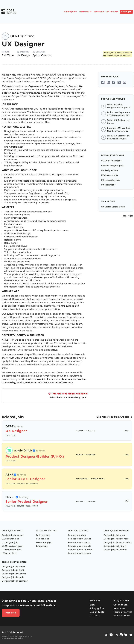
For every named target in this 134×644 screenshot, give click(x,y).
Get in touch (112, 12)
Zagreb (80, 431)
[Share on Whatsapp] (119, 82)
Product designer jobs (112, 166)
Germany (91, 455)
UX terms (95, 615)
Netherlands (97, 479)
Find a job (71, 12)
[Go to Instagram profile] (121, 635)
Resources (86, 12)
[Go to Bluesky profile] (126, 635)
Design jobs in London (115, 535)
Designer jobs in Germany (15, 581)
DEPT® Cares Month (33, 283)
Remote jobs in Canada (80, 550)
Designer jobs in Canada (14, 574)
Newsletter (120, 608)
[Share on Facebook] (103, 82)
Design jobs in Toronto (115, 550)
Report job (128, 216)
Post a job (126, 12)
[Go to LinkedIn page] (116, 635)
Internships (42, 546)
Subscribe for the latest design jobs (68, 397)
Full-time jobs (43, 535)
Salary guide (97, 608)
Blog (92, 605)
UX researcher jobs (111, 180)
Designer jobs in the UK (14, 570)
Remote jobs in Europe (80, 539)
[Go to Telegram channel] (131, 635)
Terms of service (123, 612)
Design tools (97, 612)
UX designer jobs (110, 170)
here (70, 382)
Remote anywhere (77, 535)
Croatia (46, 55)
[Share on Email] (125, 82)
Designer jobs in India (13, 577)
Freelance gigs (43, 542)
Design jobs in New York (116, 539)
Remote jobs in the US (79, 542)
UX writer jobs (108, 185)
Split (36, 55)
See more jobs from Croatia (113, 417)
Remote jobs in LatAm (79, 553)
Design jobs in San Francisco (118, 542)
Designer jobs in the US (13, 566)
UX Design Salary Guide (113, 207)
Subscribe (99, 12)
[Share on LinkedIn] (108, 82)
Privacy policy (122, 615)
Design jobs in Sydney (115, 546)
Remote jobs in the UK (79, 546)
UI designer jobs (109, 175)
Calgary (80, 501)
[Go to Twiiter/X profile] (106, 635)
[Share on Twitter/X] (114, 82)
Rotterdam (82, 479)
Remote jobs (42, 539)
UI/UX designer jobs (111, 161)
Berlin (80, 455)
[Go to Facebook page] (111, 635)
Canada (91, 501)
